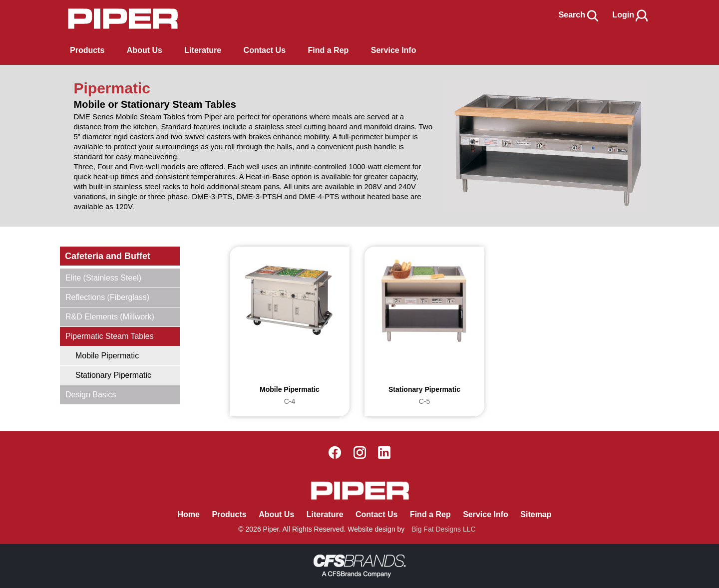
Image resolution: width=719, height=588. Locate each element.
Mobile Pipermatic (107, 356)
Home (188, 514)
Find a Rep (430, 514)
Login (631, 15)
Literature (325, 514)
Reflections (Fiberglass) (107, 297)
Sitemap (536, 514)
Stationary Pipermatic (113, 375)
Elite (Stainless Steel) (103, 278)
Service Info (486, 514)
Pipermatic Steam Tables (110, 336)
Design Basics (91, 395)
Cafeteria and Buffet (108, 256)
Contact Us (376, 514)
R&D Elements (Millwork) (110, 317)
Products (87, 50)
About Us (276, 514)
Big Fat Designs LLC (443, 529)
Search (579, 15)
